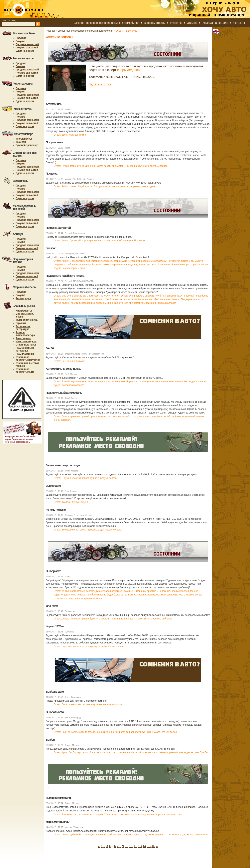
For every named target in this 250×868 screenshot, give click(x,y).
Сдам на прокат (25, 51)
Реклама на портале (215, 23)
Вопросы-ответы (155, 23)
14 (144, 846)
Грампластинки (25, 354)
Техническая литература (23, 328)
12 (136, 846)
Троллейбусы (24, 139)
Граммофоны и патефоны (25, 349)
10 (127, 846)
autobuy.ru (33, 9)
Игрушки (21, 323)
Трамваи (21, 142)
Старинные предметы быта (25, 371)
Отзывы (192, 23)
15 (149, 846)
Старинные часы (26, 345)
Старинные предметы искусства (28, 359)
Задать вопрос (100, 84)
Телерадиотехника (27, 320)
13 (140, 846)
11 (131, 846)
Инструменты (24, 311)
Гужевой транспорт (27, 145)
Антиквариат (23, 338)
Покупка (20, 41)
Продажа (21, 38)
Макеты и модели (26, 342)
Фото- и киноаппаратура (25, 334)
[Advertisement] (118, 857)
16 (153, 846)
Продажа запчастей (27, 44)
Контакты (239, 23)
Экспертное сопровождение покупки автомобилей (107, 23)
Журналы (176, 23)
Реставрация (23, 298)
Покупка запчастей (27, 48)
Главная (50, 31)
